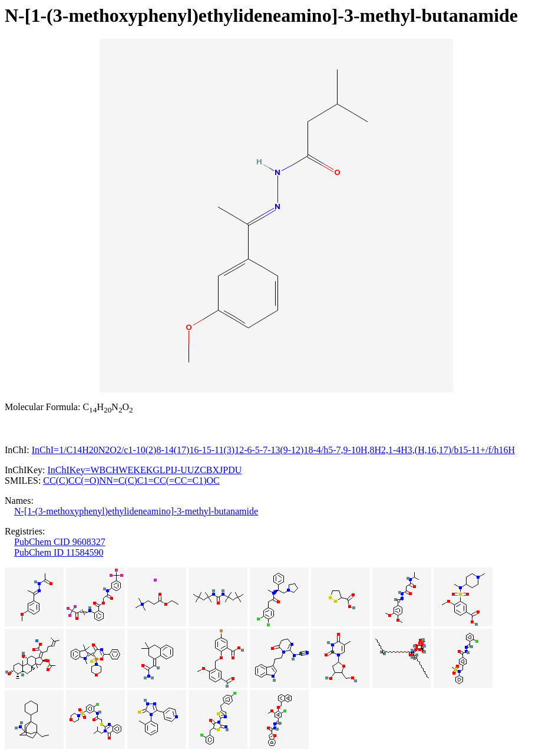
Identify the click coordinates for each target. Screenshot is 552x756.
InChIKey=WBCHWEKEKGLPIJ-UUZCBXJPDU (144, 470)
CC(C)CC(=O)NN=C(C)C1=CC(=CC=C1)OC (131, 481)
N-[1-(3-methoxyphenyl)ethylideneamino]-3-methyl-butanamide (136, 511)
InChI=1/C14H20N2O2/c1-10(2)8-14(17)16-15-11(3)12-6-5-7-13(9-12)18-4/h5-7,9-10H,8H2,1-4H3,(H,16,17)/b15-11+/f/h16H (273, 450)
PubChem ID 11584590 (59, 552)
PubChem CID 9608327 (60, 542)
